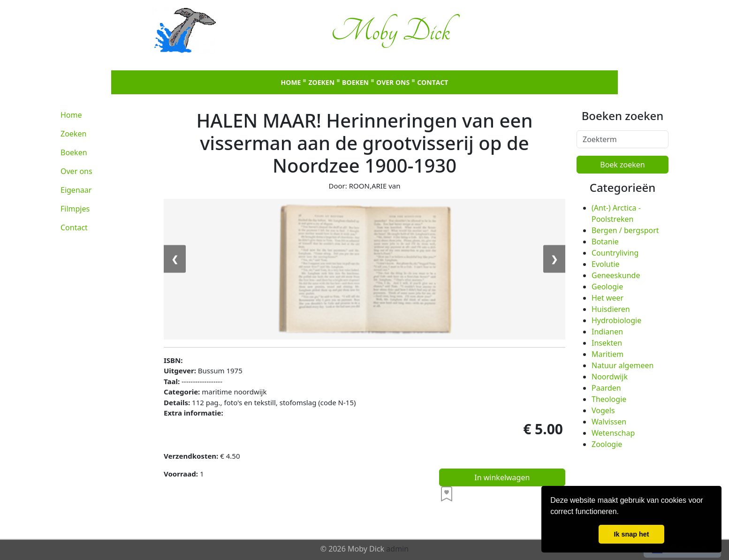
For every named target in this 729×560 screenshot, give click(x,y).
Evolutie (606, 264)
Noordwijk (610, 377)
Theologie (609, 399)
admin (397, 549)
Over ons (393, 82)
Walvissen (609, 422)
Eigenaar (76, 190)
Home (291, 82)
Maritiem (607, 354)
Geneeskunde (616, 275)
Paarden (606, 388)
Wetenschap (613, 433)
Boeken (355, 82)
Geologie (607, 287)
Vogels (603, 410)
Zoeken (321, 82)
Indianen (607, 332)
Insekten (607, 343)
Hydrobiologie (616, 320)
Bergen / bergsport (625, 230)
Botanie (605, 242)
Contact (433, 82)
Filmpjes (75, 209)
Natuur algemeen (623, 365)
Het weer (607, 298)
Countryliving (615, 253)
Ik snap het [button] (631, 534)
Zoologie (607, 444)
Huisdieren (611, 309)
